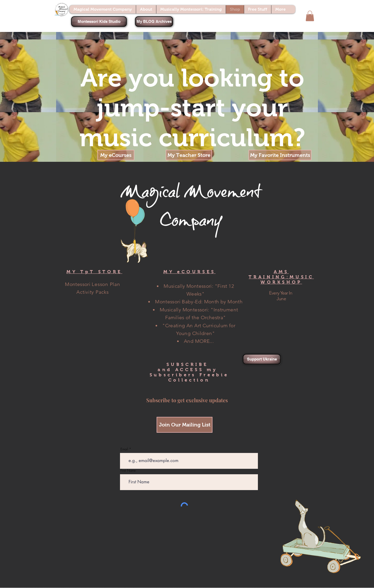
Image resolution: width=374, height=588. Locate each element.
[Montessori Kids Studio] (99, 22)
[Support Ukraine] (262, 359)
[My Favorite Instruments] (280, 155)
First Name (128, 470)
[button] (310, 16)
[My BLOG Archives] (154, 22)
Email (124, 449)
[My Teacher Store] (189, 155)
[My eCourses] (116, 155)
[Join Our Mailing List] (185, 425)
